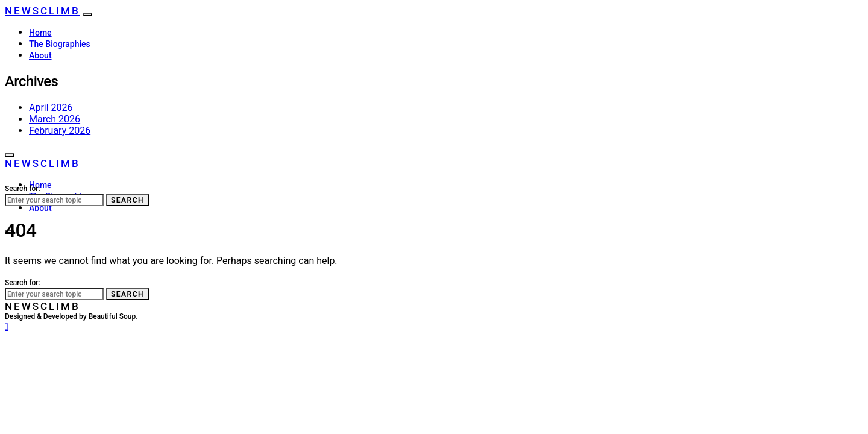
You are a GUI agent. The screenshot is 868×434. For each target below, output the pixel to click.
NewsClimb (42, 11)
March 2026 (55, 119)
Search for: (23, 189)
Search (127, 200)
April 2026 (51, 108)
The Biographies (60, 44)
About (40, 55)
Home (40, 33)
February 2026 (60, 131)
